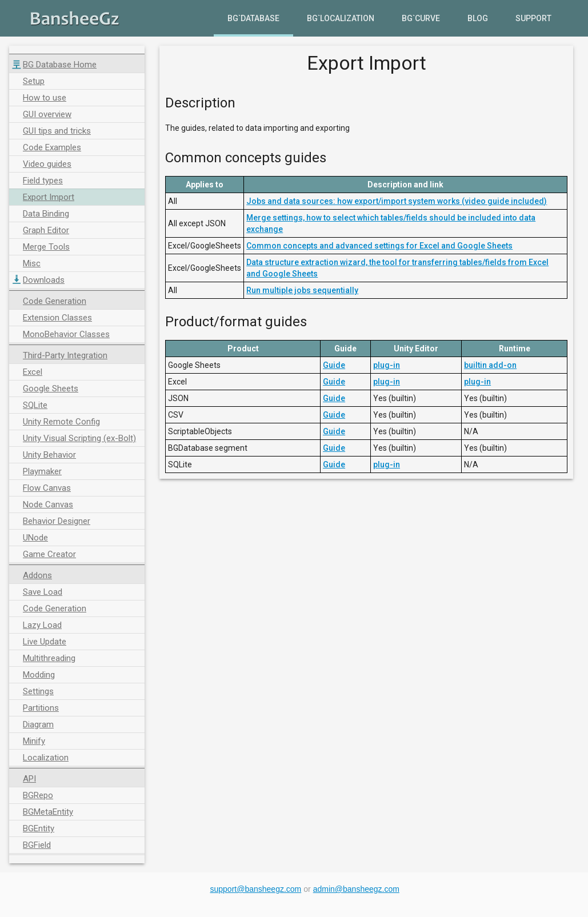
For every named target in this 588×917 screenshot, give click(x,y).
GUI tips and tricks (57, 131)
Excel (33, 372)
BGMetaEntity (48, 812)
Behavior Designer (57, 521)
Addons (37, 575)
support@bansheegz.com (256, 889)
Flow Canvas (47, 488)
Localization (46, 758)
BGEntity (39, 828)
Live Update (45, 642)
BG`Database (253, 18)
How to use (45, 98)
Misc (32, 263)
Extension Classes (57, 318)
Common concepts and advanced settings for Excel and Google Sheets (379, 246)
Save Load (43, 592)
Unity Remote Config (61, 422)
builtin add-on (490, 365)
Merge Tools (46, 247)
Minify (34, 741)
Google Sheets (51, 389)
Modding (39, 675)
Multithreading (49, 658)
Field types (43, 181)
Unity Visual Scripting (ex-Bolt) (79, 438)
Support (533, 18)
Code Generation (55, 301)
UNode (35, 538)
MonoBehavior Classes (66, 334)
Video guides (47, 164)
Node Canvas (48, 504)
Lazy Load (42, 625)
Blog (478, 18)
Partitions (41, 708)
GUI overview (47, 114)
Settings (38, 691)
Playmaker (42, 471)
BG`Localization (341, 18)
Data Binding (46, 214)
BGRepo (38, 795)
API (29, 779)
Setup (34, 81)
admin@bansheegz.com (356, 889)
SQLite (35, 405)
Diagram (38, 724)
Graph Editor (46, 230)
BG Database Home (60, 65)
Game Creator (49, 554)
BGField (37, 845)
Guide (334, 365)
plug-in (387, 365)
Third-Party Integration (65, 355)
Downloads (44, 280)
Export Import (49, 197)
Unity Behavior (49, 455)
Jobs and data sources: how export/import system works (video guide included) (397, 201)
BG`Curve (421, 18)
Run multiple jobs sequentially (302, 290)
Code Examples (52, 147)
